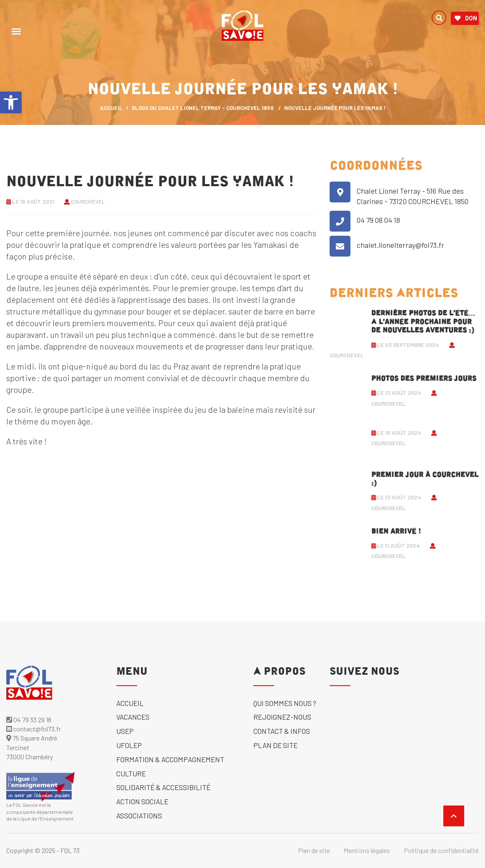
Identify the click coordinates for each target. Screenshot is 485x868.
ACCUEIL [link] (111, 108)
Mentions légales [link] (367, 850)
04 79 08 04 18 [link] (378, 220)
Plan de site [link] (275, 745)
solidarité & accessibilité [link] (163, 787)
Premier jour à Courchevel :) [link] (425, 479)
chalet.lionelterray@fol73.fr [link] (400, 245)
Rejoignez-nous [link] (282, 717)
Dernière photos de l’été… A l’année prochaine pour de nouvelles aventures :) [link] (423, 322)
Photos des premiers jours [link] (424, 379)
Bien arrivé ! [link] (396, 531)
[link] (11, 102)
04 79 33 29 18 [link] (29, 720)
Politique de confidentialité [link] (441, 850)
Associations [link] (139, 816)
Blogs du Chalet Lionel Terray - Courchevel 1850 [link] (203, 108)
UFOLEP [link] (129, 745)
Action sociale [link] (142, 801)
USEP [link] (125, 731)
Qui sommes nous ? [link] (285, 703)
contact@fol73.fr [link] (34, 729)
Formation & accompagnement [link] (170, 759)
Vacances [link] (133, 717)
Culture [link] (131, 773)
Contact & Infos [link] (282, 731)
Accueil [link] (130, 703)
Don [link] (466, 18)
